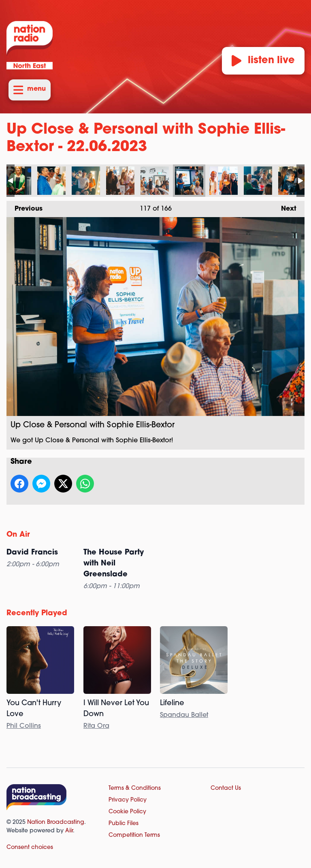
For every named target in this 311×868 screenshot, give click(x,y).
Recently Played (37, 613)
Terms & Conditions (135, 788)
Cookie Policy (127, 812)
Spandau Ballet (184, 715)
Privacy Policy (128, 800)
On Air (18, 535)
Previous (24, 207)
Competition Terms (134, 835)
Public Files (124, 824)
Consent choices (30, 848)
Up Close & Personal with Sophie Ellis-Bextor (17, 181)
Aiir (69, 831)
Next (285, 207)
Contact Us (226, 788)
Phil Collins (24, 726)
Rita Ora (96, 726)
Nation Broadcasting (56, 822)
